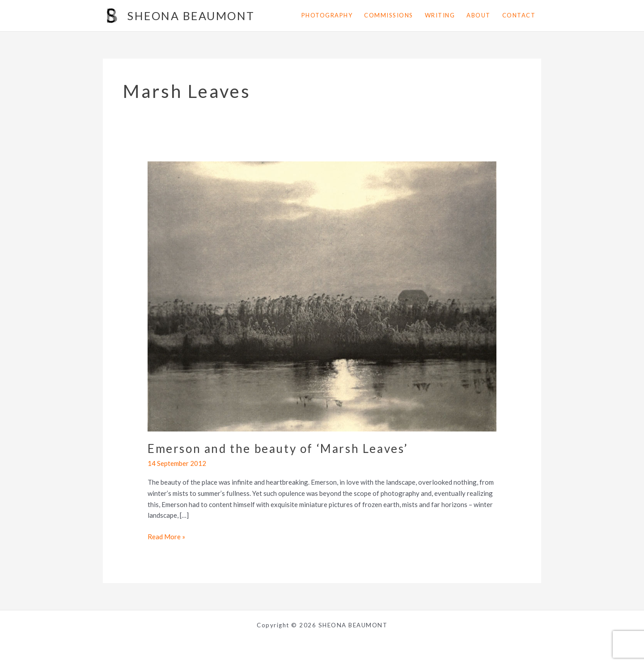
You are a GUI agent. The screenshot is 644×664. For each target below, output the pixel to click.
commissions (389, 15)
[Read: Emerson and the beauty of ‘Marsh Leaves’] (322, 296)
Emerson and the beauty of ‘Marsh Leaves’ (278, 448)
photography (327, 15)
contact (519, 15)
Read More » (166, 537)
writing (440, 15)
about (479, 15)
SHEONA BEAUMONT (191, 16)
